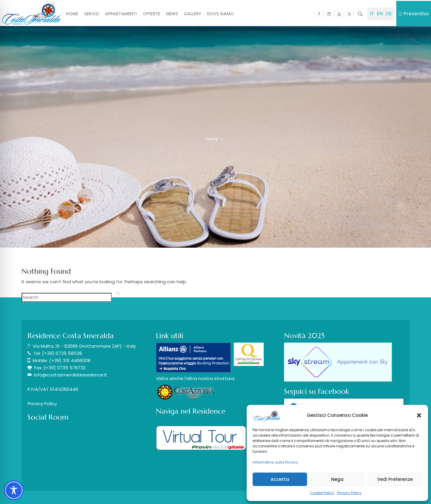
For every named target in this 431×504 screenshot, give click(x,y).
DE (389, 14)
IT (372, 14)
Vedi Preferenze (395, 479)
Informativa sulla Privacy (275, 462)
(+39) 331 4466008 (70, 360)
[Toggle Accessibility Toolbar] (14, 490)
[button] (419, 415)
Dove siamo (220, 14)
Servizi (92, 14)
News (172, 14)
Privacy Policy (349, 493)
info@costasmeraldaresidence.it (70, 375)
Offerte (151, 14)
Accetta (280, 479)
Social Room (48, 417)
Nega (337, 479)
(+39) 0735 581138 (62, 353)
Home (72, 14)
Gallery (192, 14)
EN (380, 14)
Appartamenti (121, 14)
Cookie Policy (322, 493)
